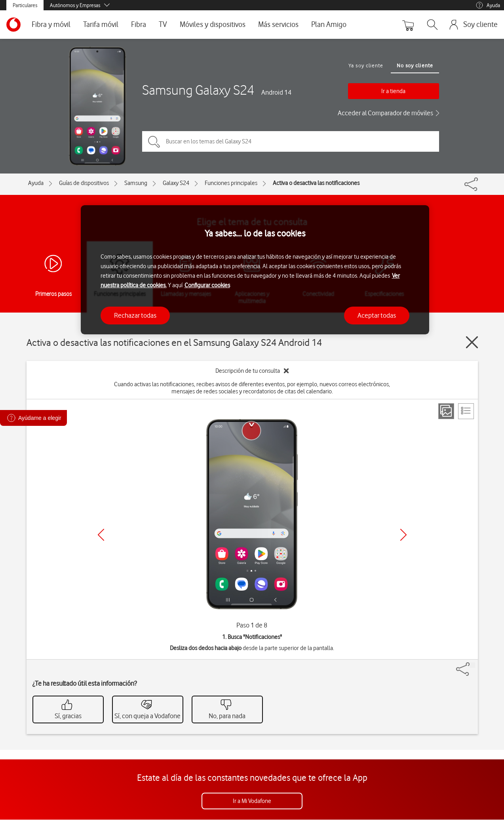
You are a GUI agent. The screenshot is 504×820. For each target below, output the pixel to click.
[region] (255, 270)
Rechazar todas (135, 315)
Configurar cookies (207, 285)
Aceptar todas (377, 315)
